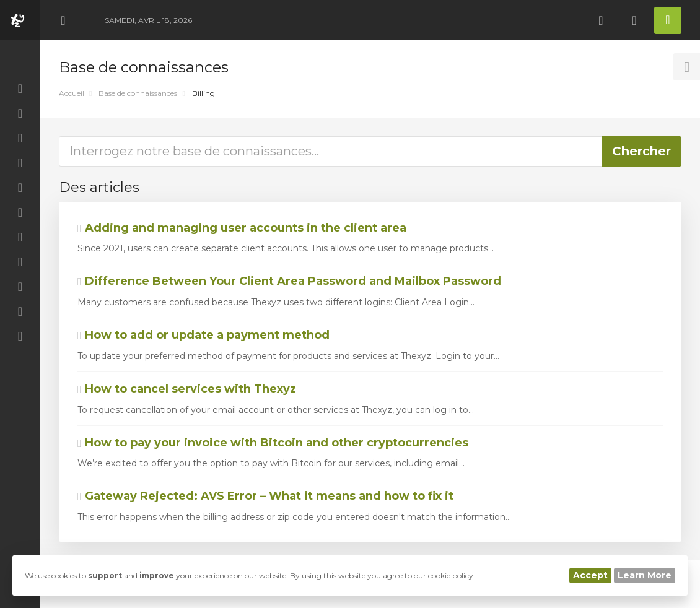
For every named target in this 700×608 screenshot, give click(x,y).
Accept (590, 575)
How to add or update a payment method (203, 335)
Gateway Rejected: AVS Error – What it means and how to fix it (265, 496)
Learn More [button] (645, 575)
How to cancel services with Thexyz (187, 389)
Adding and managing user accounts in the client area (242, 228)
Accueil (72, 93)
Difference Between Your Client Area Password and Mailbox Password (289, 281)
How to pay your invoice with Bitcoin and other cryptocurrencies (273, 443)
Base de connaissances (138, 93)
